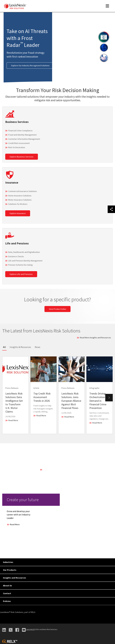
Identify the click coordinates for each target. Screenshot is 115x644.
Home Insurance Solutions (20, 196)
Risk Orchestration (17, 147)
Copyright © (30, 629)
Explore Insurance (18, 213)
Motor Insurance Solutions (20, 200)
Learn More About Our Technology (58, 470)
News (38, 347)
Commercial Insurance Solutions (23, 191)
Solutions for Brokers (18, 204)
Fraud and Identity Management (22, 135)
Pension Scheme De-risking (20, 265)
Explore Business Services (22, 157)
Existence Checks (16, 256)
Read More (13, 420)
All (4, 347)
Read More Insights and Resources (95, 338)
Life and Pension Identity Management (25, 261)
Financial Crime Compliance (20, 131)
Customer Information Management (24, 139)
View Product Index (57, 309)
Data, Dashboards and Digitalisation (24, 252)
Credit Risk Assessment (19, 143)
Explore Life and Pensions (21, 274)
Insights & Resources (20, 347)
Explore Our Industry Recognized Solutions (30, 65)
